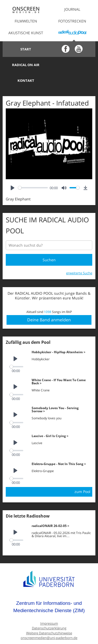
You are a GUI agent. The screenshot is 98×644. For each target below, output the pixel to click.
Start (26, 49)
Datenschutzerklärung (49, 613)
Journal (72, 9)
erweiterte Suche (79, 257)
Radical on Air (72, 49)
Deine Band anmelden (49, 304)
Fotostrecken (72, 21)
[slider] (33, 172)
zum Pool (82, 476)
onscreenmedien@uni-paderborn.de (49, 622)
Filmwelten (26, 21)
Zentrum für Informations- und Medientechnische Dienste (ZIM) (49, 591)
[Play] (13, 172)
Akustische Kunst (26, 33)
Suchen (49, 244)
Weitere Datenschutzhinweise (49, 617)
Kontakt (26, 65)
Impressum (49, 608)
